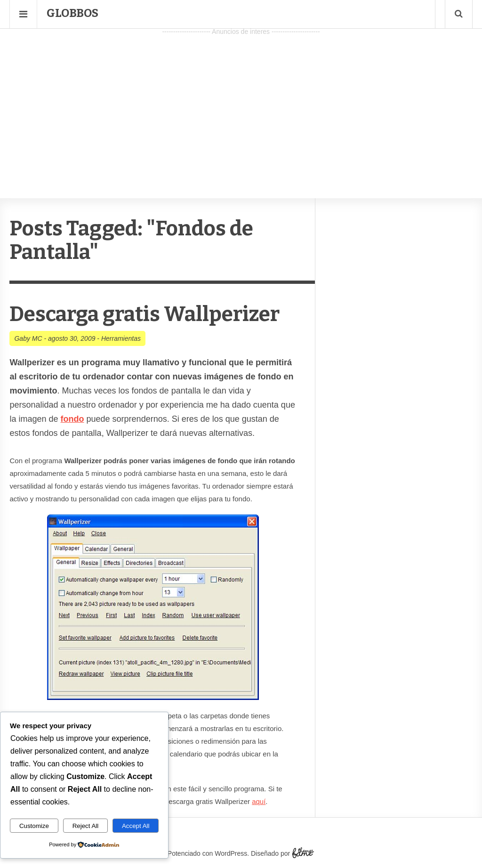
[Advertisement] (241, 104)
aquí (259, 801)
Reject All (86, 826)
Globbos (72, 13)
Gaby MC (28, 338)
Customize (34, 826)
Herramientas (121, 338)
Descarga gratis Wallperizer (145, 314)
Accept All (136, 826)
